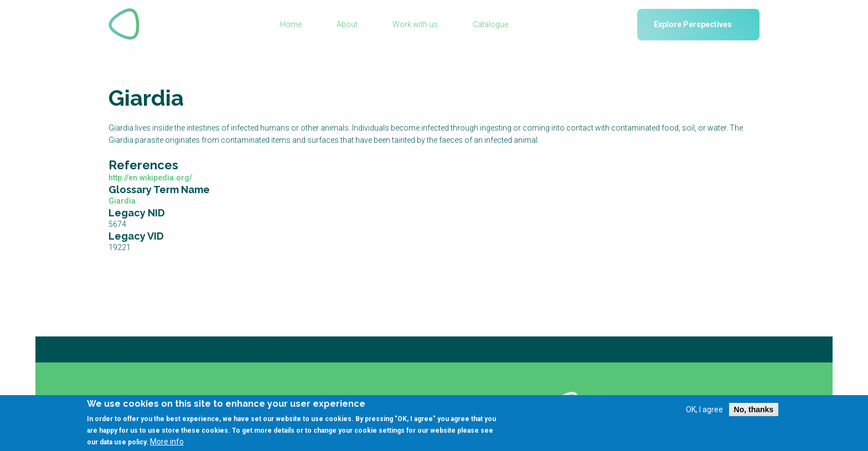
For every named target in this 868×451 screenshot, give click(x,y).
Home (291, 24)
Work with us (415, 24)
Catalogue (490, 24)
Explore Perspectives (693, 24)
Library (345, 398)
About (347, 24)
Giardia (122, 201)
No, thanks (754, 413)
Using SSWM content (476, 398)
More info (167, 446)
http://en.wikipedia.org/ (150, 178)
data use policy (123, 447)
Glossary (242, 398)
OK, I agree (704, 413)
